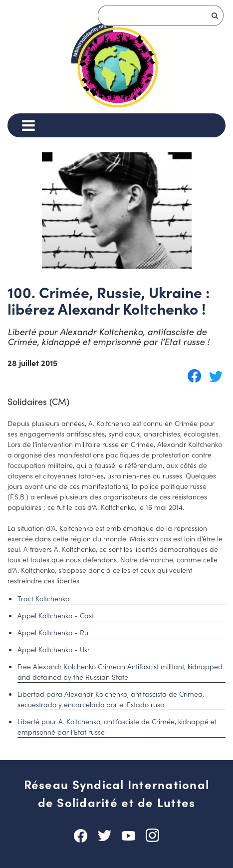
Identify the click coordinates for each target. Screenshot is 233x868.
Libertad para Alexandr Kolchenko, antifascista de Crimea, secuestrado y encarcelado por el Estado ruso (111, 699)
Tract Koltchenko (43, 598)
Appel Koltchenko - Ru (53, 632)
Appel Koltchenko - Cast (56, 615)
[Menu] (28, 125)
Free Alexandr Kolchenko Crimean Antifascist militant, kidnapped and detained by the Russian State (120, 671)
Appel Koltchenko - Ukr (54, 649)
